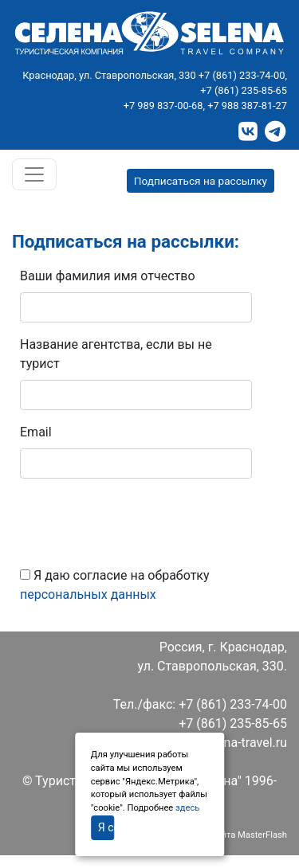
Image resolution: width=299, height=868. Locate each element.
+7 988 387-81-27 (247, 106)
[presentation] (141, 522)
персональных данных (88, 594)
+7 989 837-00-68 (163, 106)
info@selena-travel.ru (227, 743)
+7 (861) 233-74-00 (242, 75)
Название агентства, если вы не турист (116, 354)
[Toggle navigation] (34, 174)
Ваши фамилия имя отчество (108, 276)
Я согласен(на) (106, 827)
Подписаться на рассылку (201, 181)
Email (36, 432)
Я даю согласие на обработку (115, 585)
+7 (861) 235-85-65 (244, 90)
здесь (187, 808)
